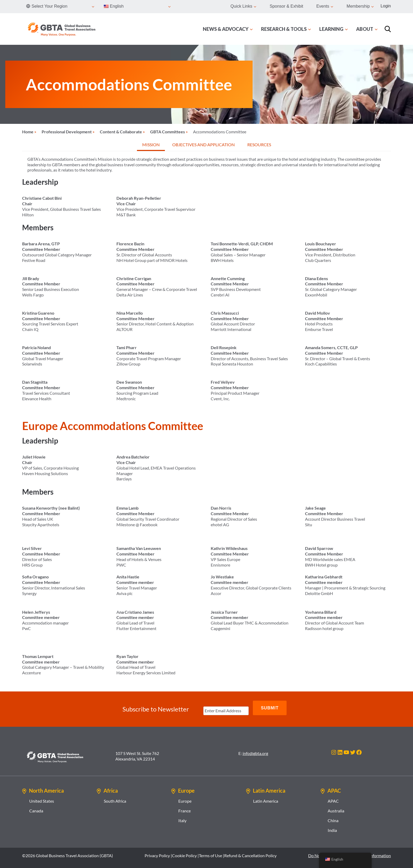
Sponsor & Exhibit (286, 6)
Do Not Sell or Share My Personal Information (350, 850)
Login (386, 6)
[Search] (388, 29)
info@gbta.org (255, 748)
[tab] (151, 145)
